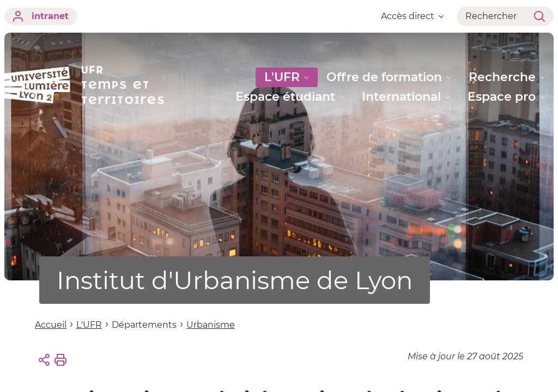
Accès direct (412, 16)
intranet (41, 16)
